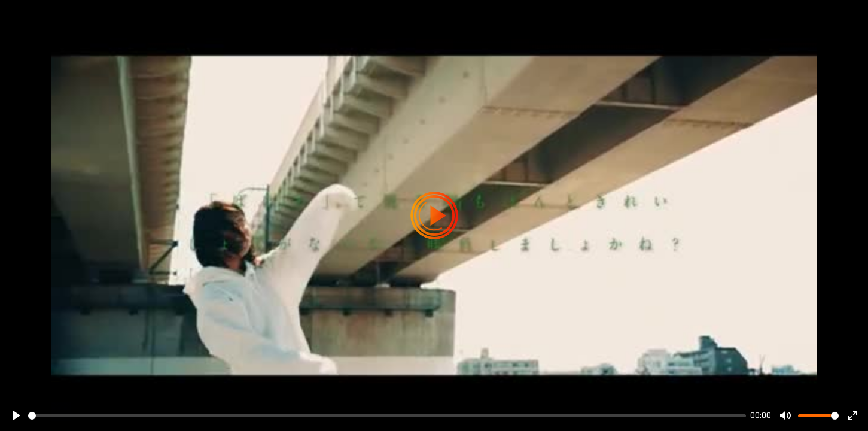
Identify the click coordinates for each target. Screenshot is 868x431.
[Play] (16, 415)
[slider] (387, 416)
